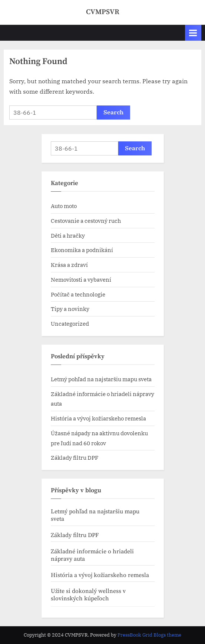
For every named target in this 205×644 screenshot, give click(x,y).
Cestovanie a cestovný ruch (86, 221)
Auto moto (64, 206)
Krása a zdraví (69, 265)
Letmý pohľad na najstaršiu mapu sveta (102, 379)
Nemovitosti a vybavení (81, 279)
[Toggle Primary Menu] (193, 33)
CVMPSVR (103, 12)
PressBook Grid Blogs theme (149, 635)
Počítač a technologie (78, 294)
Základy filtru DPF (75, 457)
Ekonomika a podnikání (82, 250)
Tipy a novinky (70, 309)
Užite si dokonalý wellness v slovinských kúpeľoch (88, 595)
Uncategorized (70, 323)
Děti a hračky (68, 235)
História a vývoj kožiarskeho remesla (98, 418)
